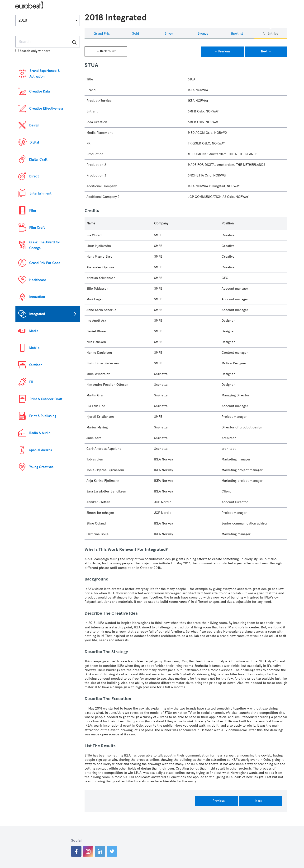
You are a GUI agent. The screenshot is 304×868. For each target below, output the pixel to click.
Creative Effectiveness (46, 109)
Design (34, 125)
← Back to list (106, 51)
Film (33, 211)
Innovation (37, 297)
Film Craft (37, 228)
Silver (169, 34)
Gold (135, 34)
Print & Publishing (43, 416)
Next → (266, 51)
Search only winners (33, 51)
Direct (34, 176)
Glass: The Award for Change (45, 245)
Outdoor (36, 365)
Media (34, 331)
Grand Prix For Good (45, 263)
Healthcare (38, 280)
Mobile (34, 348)
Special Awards (40, 450)
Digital (34, 142)
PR (31, 382)
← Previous (222, 51)
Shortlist (237, 34)
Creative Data (39, 91)
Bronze (203, 34)
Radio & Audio (40, 433)
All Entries (270, 34)
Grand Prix (102, 34)
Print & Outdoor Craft (46, 399)
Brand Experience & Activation (45, 74)
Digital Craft (38, 160)
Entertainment (40, 193)
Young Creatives (41, 467)
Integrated (37, 314)
